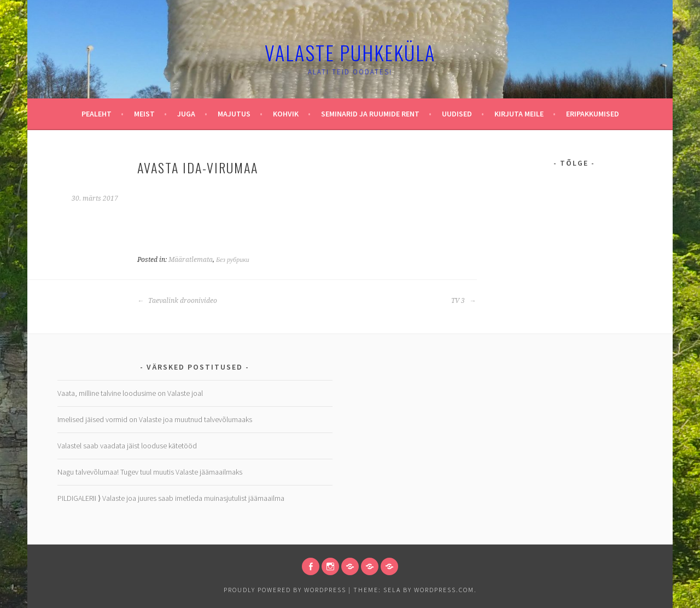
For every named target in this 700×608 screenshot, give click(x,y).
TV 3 (463, 301)
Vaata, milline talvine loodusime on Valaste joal (130, 393)
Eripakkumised (593, 114)
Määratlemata (191, 260)
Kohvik (286, 114)
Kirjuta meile (519, 114)
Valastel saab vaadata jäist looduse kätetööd (127, 446)
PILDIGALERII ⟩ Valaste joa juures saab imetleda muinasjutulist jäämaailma (171, 498)
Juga (186, 114)
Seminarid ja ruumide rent (370, 114)
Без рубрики (233, 260)
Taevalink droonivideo (177, 301)
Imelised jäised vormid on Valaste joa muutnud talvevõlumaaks (155, 419)
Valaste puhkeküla (350, 52)
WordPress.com (444, 590)
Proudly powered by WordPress (285, 590)
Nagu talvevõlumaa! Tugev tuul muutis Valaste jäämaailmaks (150, 472)
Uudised (457, 114)
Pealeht (97, 114)
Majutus (234, 114)
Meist (144, 114)
